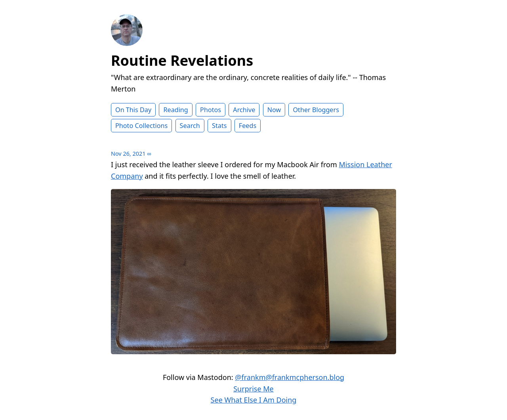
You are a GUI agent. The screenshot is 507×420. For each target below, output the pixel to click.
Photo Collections (141, 126)
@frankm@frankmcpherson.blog (290, 377)
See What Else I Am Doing (254, 400)
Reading (175, 110)
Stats (219, 126)
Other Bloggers (316, 110)
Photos (211, 110)
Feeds (248, 126)
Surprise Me (253, 389)
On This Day (133, 110)
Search (190, 126)
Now (274, 110)
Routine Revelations (182, 60)
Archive (244, 110)
